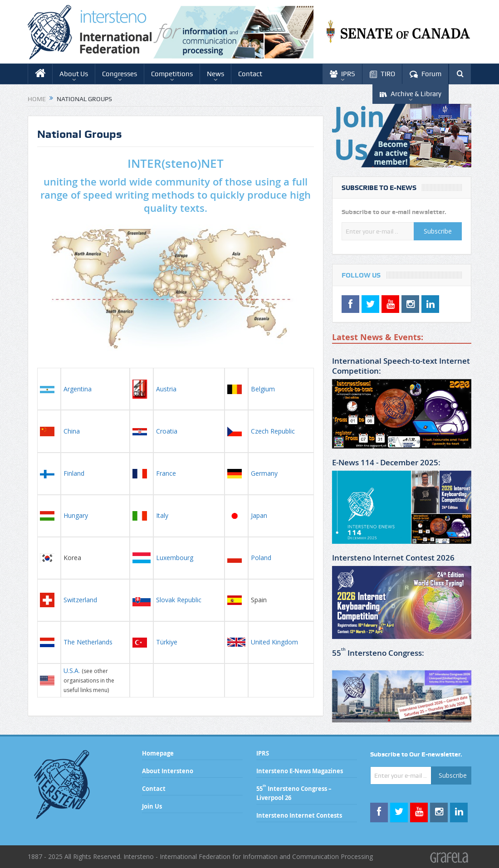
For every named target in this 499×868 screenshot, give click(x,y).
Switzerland (81, 600)
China (72, 431)
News (215, 74)
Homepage (158, 753)
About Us (74, 74)
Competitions (172, 74)
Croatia (167, 431)
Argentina (78, 389)
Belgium (263, 389)
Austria (166, 389)
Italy (162, 515)
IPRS (342, 74)
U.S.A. (72, 671)
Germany (264, 473)
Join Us (152, 806)
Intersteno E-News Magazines (300, 771)
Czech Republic (273, 431)
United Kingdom (274, 642)
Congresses (120, 74)
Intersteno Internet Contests (299, 815)
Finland (74, 473)
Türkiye (167, 642)
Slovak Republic (179, 600)
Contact (250, 74)
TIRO (382, 74)
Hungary (76, 515)
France (166, 473)
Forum (426, 74)
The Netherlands (88, 642)
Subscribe (438, 231)
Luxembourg (175, 558)
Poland (261, 558)
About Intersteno (168, 771)
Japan (259, 515)
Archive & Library (411, 94)
